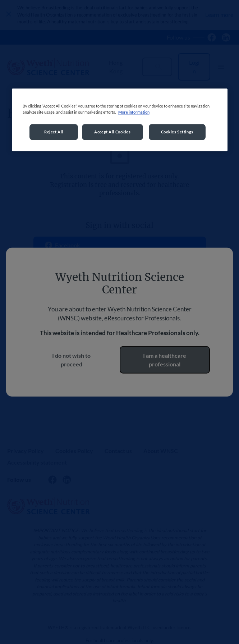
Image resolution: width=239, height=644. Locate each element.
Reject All (54, 132)
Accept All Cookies (112, 132)
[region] (120, 120)
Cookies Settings (177, 132)
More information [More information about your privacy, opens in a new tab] (134, 112)
